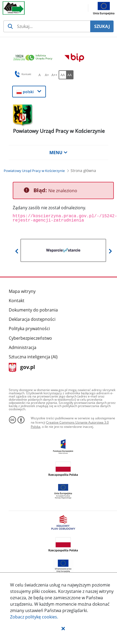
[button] (63, 628)
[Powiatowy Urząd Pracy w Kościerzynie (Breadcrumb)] (34, 171)
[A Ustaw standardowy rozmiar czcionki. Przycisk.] (40, 75)
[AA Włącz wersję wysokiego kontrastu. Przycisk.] (70, 75)
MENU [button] (58, 153)
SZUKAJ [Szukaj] (102, 26)
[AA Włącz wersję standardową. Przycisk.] (62, 75)
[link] (34, 58)
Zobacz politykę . (34, 617)
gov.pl (22, 368)
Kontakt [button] (22, 74)
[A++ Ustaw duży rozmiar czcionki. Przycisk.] (54, 75)
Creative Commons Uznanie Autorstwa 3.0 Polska (70, 424)
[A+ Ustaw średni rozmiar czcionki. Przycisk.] (47, 75)
